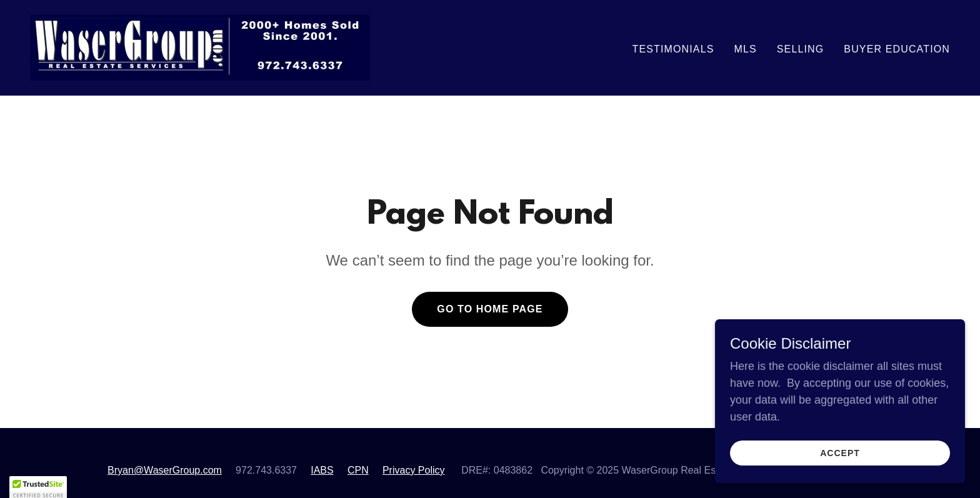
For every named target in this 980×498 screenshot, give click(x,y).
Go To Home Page (490, 309)
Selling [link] (801, 49)
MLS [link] (745, 49)
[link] (200, 47)
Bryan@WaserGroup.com (165, 470)
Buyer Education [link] (897, 49)
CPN (358, 470)
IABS (322, 470)
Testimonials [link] (673, 49)
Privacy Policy (414, 470)
